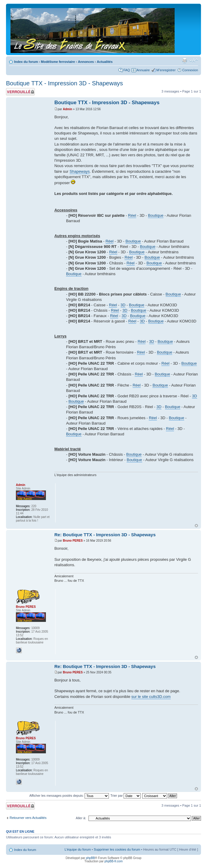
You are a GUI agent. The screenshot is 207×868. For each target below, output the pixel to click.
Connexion (190, 70)
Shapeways (80, 171)
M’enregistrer (166, 70)
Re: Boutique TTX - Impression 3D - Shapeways (105, 535)
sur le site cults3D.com (151, 697)
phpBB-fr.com (114, 861)
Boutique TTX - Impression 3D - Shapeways (64, 83)
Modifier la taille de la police (194, 60)
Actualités (105, 62)
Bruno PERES (73, 541)
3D (123, 305)
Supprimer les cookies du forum (117, 849)
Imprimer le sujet (184, 60)
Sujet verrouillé (20, 92)
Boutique (156, 215)
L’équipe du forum (78, 849)
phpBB (90, 858)
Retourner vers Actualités (28, 818)
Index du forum (26, 62)
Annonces (86, 62)
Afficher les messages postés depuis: (69, 796)
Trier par (126, 796)
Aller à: (81, 818)
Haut (196, 526)
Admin (67, 109)
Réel (132, 215)
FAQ (127, 70)
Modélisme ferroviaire (58, 62)
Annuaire (143, 70)
